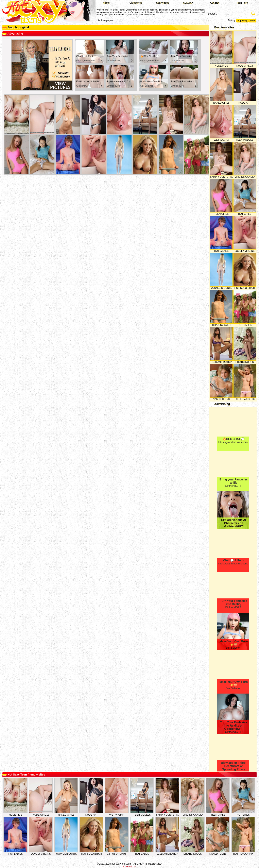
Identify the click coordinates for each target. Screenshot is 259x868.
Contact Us (129, 867)
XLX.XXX (188, 3)
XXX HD (214, 3)
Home (106, 3)
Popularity (243, 20)
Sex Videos (163, 3)
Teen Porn (242, 3)
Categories (136, 3)
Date (253, 20)
